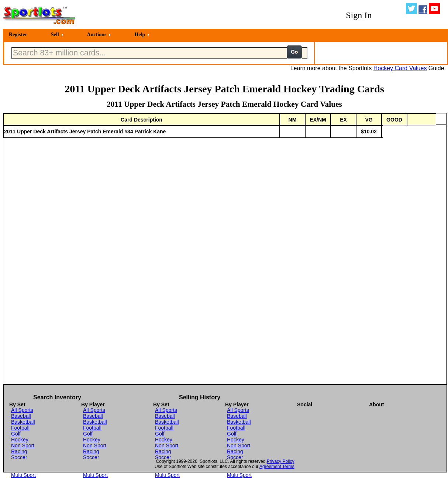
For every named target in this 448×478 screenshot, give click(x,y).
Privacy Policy (281, 461)
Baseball (21, 416)
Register (18, 35)
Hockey (20, 440)
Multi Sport (23, 475)
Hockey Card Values (400, 68)
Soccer (19, 457)
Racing (19, 451)
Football (20, 428)
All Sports (22, 410)
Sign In (359, 15)
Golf (16, 434)
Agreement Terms (277, 467)
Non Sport (23, 445)
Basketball (23, 422)
